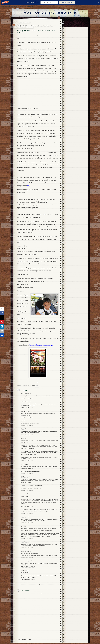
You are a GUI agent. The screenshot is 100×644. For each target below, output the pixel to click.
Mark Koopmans (24, 477)
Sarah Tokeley (24, 411)
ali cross (22, 438)
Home (24, 639)
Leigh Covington (24, 402)
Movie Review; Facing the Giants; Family (44, 26)
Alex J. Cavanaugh (25, 394)
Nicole (22, 526)
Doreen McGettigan (25, 561)
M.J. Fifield (23, 464)
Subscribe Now (67, 2)
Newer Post (20, 639)
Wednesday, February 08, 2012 (28, 567)
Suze (22, 421)
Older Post (29, 639)
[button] (33, 2)
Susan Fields (23, 517)
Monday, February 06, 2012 (27, 398)
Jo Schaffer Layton (25, 551)
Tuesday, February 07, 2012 (27, 490)
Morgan (22, 429)
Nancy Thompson (25, 542)
